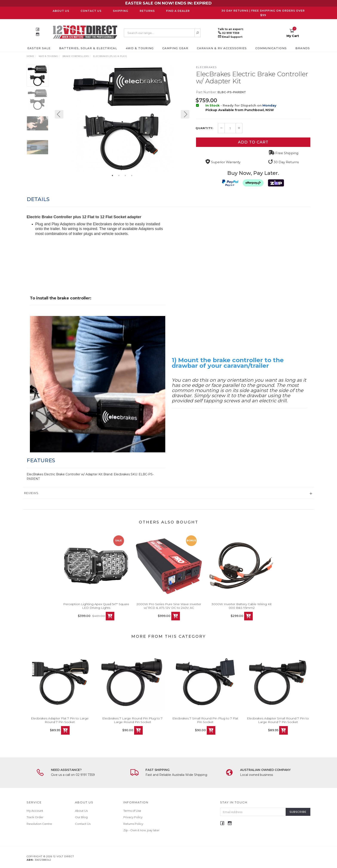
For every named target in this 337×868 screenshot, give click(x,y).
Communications (271, 48)
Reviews (31, 493)
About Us (61, 11)
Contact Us (91, 11)
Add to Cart (253, 142)
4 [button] (132, 175)
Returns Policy (133, 824)
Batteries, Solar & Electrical (88, 48)
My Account (35, 811)
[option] (122, 119)
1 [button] (112, 175)
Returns (147, 11)
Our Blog (81, 817)
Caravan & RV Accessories (222, 48)
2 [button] (119, 175)
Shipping (121, 11)
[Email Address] (253, 812)
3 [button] (125, 175)
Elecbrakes (206, 67)
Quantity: (204, 128)
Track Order (35, 817)
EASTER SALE (39, 48)
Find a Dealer (178, 11)
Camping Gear (175, 48)
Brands (303, 48)
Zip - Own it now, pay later (141, 830)
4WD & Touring (140, 48)
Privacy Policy (133, 817)
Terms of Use (132, 811)
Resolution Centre (39, 824)
